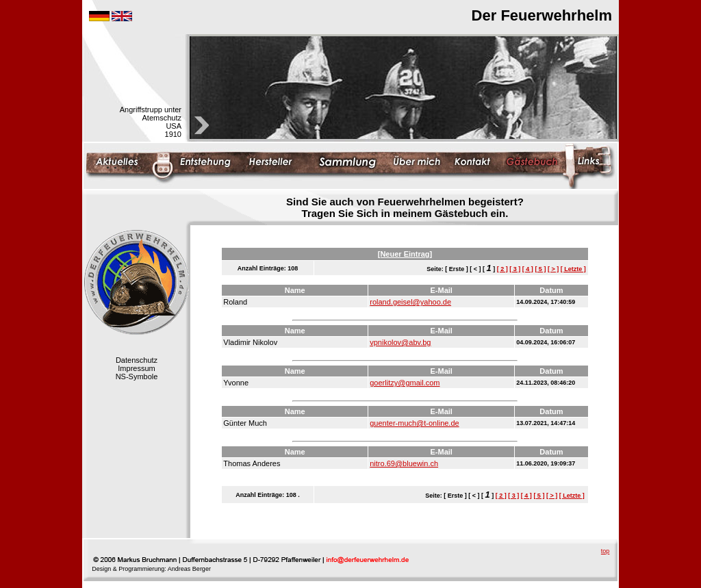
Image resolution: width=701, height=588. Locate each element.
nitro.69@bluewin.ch (404, 463)
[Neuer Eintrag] (405, 254)
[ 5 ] (540, 269)
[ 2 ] (502, 269)
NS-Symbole (137, 376)
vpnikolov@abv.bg (400, 342)
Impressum (136, 368)
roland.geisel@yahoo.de (410, 302)
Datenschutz (137, 360)
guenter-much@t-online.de (414, 423)
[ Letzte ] (573, 269)
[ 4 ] (528, 269)
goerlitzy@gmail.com (405, 383)
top (606, 551)
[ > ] (553, 269)
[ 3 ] (515, 269)
